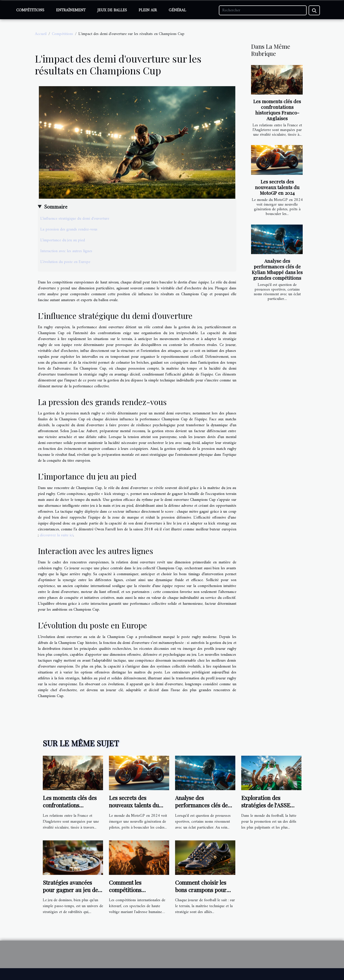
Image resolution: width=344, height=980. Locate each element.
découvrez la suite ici (57, 535)
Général (177, 10)
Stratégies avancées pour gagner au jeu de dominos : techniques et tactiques (72, 893)
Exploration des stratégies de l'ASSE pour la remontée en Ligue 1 (266, 809)
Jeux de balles (112, 10)
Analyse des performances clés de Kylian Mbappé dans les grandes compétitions (277, 269)
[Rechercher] (263, 10)
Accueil (41, 34)
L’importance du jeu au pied (63, 240)
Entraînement (71, 10)
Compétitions (30, 10)
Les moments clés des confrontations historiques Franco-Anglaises (277, 110)
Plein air (148, 10)
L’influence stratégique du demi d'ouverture (75, 219)
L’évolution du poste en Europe (65, 262)
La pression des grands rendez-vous (69, 229)
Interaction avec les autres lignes (66, 251)
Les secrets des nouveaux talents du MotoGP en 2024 (277, 187)
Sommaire (56, 207)
